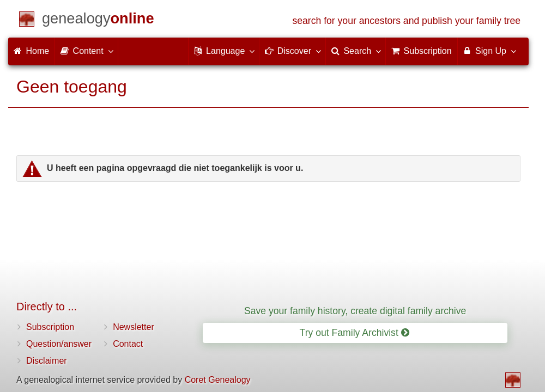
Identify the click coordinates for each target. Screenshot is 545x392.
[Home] (98, 20)
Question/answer (59, 344)
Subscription (50, 327)
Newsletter (134, 327)
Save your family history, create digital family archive (355, 311)
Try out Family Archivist (355, 333)
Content (86, 51)
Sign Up (489, 51)
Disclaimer (47, 361)
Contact (128, 344)
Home (31, 51)
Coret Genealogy (218, 380)
